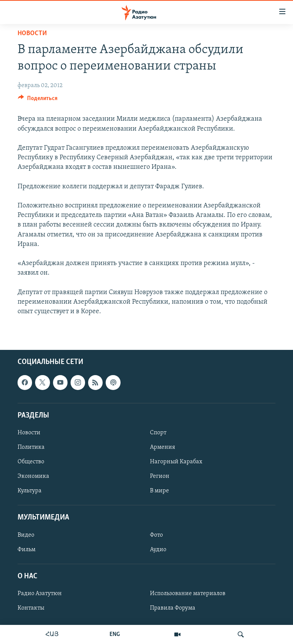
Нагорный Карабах (176, 462)
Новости (32, 33)
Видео (26, 535)
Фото (156, 535)
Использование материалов (188, 594)
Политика (31, 447)
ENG (115, 634)
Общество (31, 462)
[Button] (38, 100)
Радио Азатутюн (40, 594)
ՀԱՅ (52, 634)
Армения (163, 447)
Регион (160, 476)
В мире (159, 491)
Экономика (33, 476)
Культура (30, 491)
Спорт (158, 433)
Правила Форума (173, 608)
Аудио (158, 550)
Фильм (27, 550)
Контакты (31, 608)
